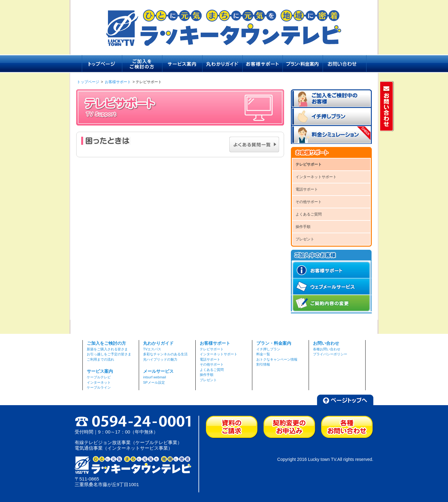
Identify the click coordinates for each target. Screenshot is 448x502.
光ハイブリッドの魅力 (160, 359)
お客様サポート (118, 82)
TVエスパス (152, 349)
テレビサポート (309, 164)
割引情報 (263, 364)
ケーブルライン (99, 387)
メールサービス (158, 371)
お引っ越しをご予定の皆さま (109, 354)
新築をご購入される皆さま (107, 349)
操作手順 (303, 227)
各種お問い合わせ (327, 349)
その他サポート (309, 202)
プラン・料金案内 (274, 343)
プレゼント (305, 239)
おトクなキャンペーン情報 (277, 359)
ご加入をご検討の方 (106, 343)
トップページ (88, 82)
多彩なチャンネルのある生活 (165, 354)
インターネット (99, 382)
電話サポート (307, 189)
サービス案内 (100, 371)
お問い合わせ (326, 343)
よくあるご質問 (309, 214)
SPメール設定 (154, 382)
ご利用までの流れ (100, 359)
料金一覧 (263, 354)
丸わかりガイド (158, 343)
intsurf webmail (154, 377)
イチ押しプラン (268, 349)
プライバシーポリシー (330, 354)
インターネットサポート (316, 177)
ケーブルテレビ (99, 377)
